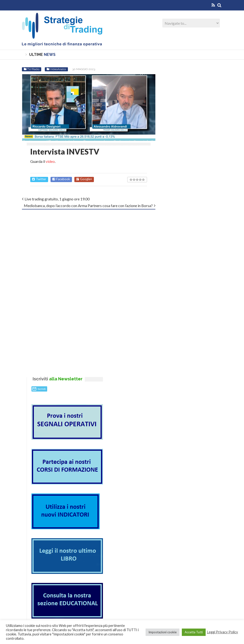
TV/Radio (33, 69)
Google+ (84, 179)
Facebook (61, 179)
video (50, 161)
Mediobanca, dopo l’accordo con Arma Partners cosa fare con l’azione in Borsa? (88, 206)
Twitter (39, 179)
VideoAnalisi (58, 69)
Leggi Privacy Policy (222, 632)
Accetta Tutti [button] (194, 632)
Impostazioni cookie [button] (163, 632)
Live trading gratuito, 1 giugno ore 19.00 (57, 199)
